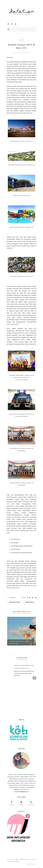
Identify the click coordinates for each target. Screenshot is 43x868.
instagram (31, 803)
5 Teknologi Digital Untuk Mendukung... (19, 642)
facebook (11, 803)
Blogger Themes (14, 861)
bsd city (22, 40)
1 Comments (12, 598)
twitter (21, 803)
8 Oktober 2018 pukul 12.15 (22, 668)
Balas (34, 678)
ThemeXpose (23, 859)
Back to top (32, 864)
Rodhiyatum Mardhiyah (24, 665)
